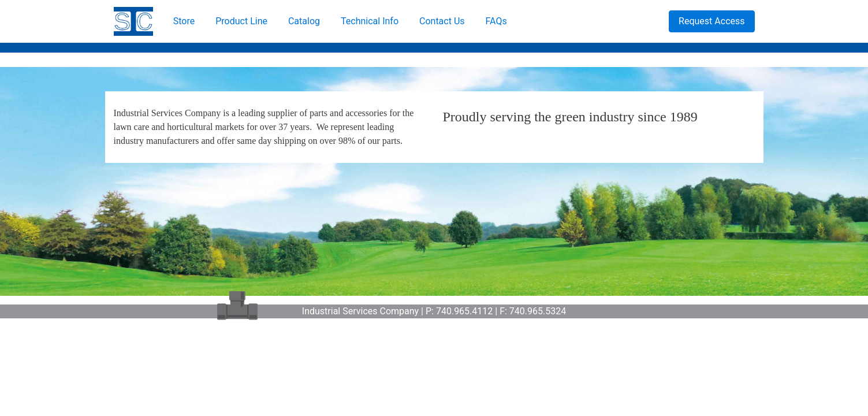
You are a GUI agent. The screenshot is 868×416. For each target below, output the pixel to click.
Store (184, 21)
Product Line (241, 21)
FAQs (496, 21)
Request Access (711, 21)
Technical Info (370, 21)
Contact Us (442, 21)
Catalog (304, 21)
